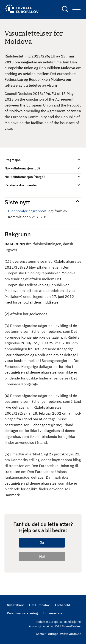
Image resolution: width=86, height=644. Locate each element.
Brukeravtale (53, 613)
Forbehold (62, 605)
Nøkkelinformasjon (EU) (22, 168)
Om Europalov (39, 605)
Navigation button (76, 9)
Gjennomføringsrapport (27, 211)
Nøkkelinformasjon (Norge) (25, 177)
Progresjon (13, 160)
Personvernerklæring (22, 613)
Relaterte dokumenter (21, 185)
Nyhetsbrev (15, 605)
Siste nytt (17, 202)
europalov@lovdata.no (65, 634)
